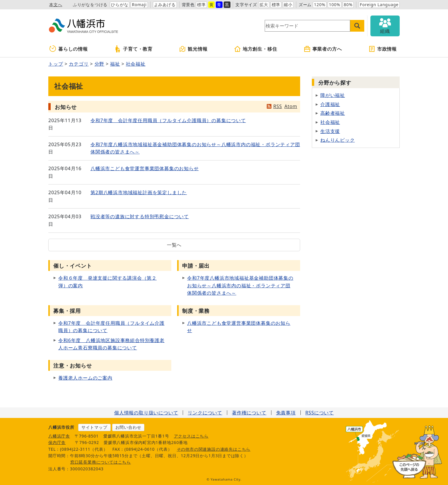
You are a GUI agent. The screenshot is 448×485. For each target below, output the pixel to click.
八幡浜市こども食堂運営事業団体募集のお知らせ (145, 168)
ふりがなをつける (90, 5)
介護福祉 (330, 104)
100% (335, 5)
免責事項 (286, 413)
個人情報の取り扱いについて (146, 413)
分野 (100, 64)
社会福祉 (136, 64)
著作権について (249, 413)
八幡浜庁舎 (59, 436)
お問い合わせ (128, 427)
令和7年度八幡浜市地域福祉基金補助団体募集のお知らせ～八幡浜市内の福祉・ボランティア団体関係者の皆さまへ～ (240, 285)
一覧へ (174, 245)
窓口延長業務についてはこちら (101, 462)
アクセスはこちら (191, 436)
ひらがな (120, 5)
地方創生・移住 (256, 49)
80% (348, 5)
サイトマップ (94, 427)
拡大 (264, 5)
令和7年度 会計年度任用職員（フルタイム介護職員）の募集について (168, 120)
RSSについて (320, 413)
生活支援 (330, 131)
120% (320, 5)
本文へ (56, 5)
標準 (201, 5)
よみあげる (165, 5)
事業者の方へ (323, 49)
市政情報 (383, 49)
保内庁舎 (57, 442)
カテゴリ (79, 64)
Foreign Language (379, 5)
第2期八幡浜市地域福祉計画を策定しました (139, 192)
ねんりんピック (338, 140)
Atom (291, 106)
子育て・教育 (133, 49)
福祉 (115, 64)
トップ (56, 64)
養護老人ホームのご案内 (85, 378)
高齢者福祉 (333, 113)
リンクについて (205, 413)
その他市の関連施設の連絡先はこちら (214, 449)
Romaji (139, 5)
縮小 (288, 5)
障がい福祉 (333, 95)
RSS (278, 106)
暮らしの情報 (69, 49)
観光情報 (193, 49)
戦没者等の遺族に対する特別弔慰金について (140, 216)
